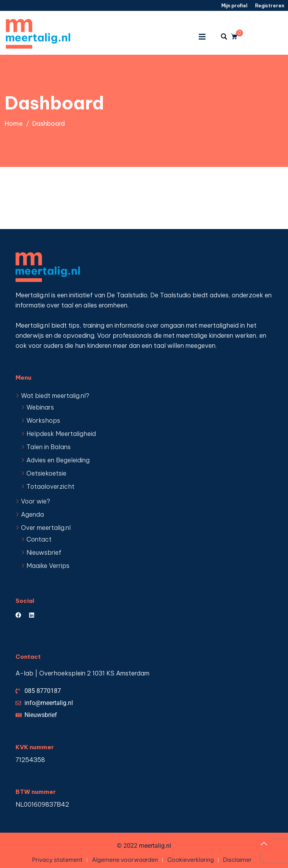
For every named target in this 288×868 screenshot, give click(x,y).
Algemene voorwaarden (125, 860)
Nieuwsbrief (44, 552)
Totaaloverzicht (50, 486)
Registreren (270, 6)
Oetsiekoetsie (46, 473)
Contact (39, 539)
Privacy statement (57, 860)
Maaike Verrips (48, 566)
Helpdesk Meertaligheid (61, 434)
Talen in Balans (49, 447)
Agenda (32, 514)
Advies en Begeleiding (58, 460)
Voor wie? (36, 501)
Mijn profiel (234, 6)
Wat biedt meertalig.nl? (55, 396)
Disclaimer (238, 860)
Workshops (43, 420)
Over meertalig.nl (46, 528)
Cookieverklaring (191, 860)
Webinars (40, 407)
